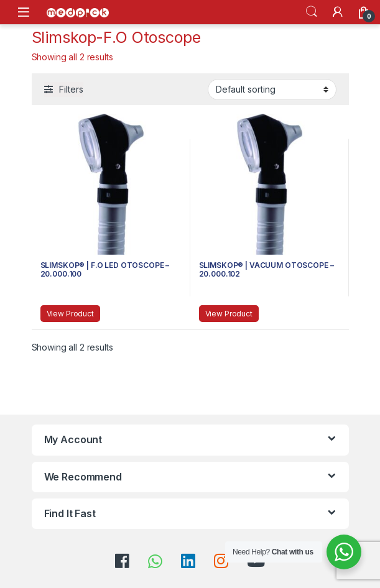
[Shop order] (272, 90)
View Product (70, 314)
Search (312, 12)
